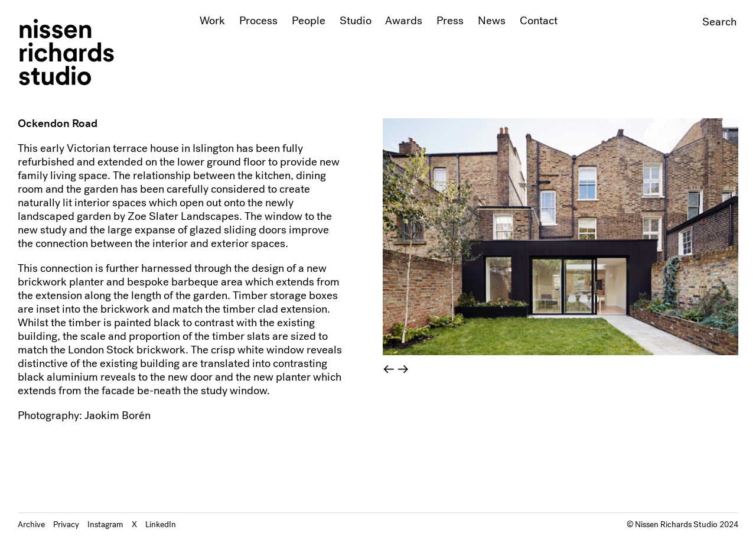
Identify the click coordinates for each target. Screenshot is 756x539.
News (492, 20)
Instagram (105, 524)
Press (450, 20)
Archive (31, 524)
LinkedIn (161, 524)
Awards (404, 20)
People (309, 20)
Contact (539, 20)
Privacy (66, 524)
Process (258, 20)
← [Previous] (389, 370)
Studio (356, 20)
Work (212, 20)
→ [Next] (403, 370)
